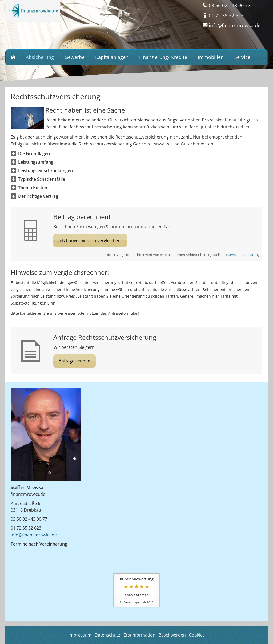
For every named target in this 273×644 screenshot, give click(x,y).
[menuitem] (13, 57)
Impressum (80, 635)
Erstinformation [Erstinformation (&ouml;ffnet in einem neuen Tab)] (139, 635)
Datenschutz (107, 635)
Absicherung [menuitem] (40, 57)
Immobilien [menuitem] (211, 57)
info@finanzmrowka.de (34, 535)
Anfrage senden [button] (75, 361)
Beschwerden (172, 635)
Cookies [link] (197, 635)
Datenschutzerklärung (242, 255)
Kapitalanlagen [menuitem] (112, 57)
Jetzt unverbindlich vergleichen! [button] (90, 240)
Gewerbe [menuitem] (75, 57)
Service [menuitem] (242, 57)
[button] (34, 153)
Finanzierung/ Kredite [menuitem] (163, 57)
